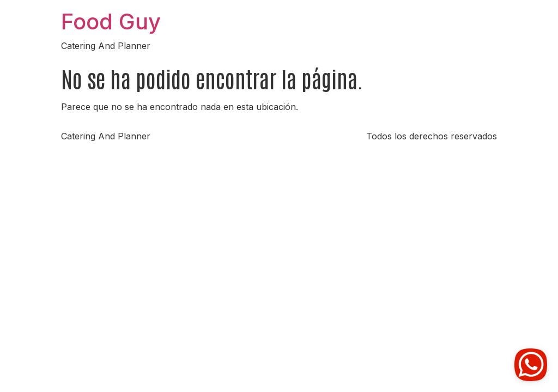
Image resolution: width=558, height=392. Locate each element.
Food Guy (111, 22)
